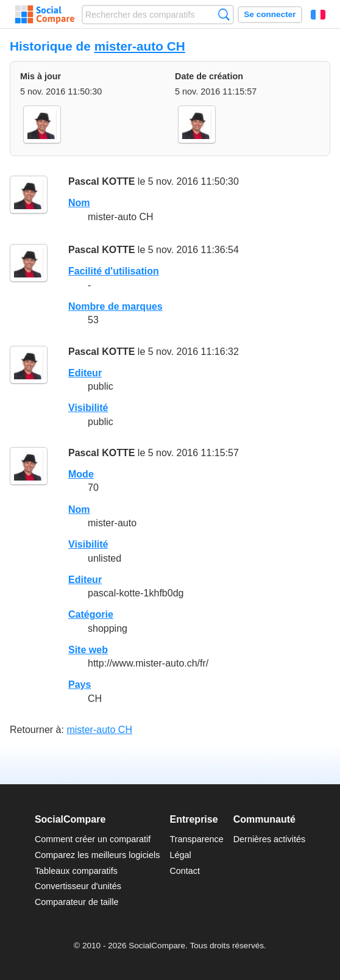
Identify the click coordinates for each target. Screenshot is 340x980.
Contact (185, 871)
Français (318, 15)
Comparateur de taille (77, 902)
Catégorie (91, 614)
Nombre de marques (115, 306)
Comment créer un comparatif (93, 839)
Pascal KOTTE (101, 181)
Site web (88, 650)
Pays (80, 685)
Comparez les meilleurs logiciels (97, 855)
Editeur (85, 373)
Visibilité (88, 408)
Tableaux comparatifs (76, 871)
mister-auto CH (140, 46)
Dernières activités (269, 839)
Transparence (196, 839)
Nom (79, 203)
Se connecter (270, 14)
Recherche (224, 14)
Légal (180, 855)
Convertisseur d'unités (78, 886)
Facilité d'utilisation (114, 271)
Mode (81, 474)
